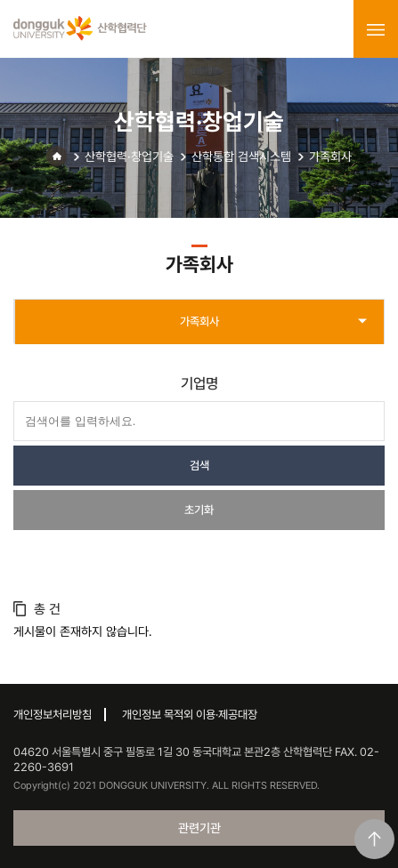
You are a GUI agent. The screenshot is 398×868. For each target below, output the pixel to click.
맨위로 (374, 839)
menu (376, 29)
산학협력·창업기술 (129, 157)
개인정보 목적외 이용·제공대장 (190, 715)
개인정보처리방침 (53, 715)
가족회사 (330, 157)
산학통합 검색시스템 (241, 157)
